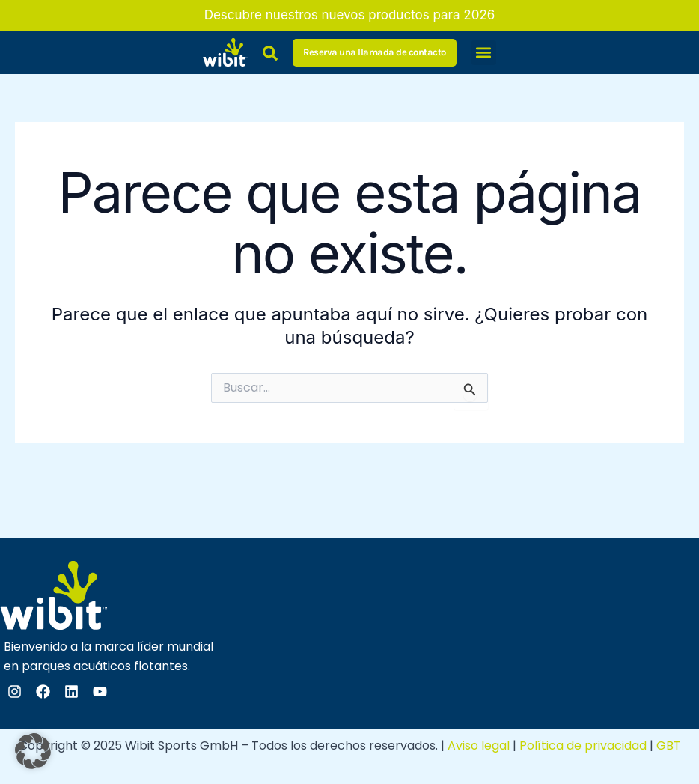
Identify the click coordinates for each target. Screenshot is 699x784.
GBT (669, 745)
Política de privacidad (583, 745)
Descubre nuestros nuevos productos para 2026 (350, 15)
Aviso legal (479, 745)
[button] (484, 53)
